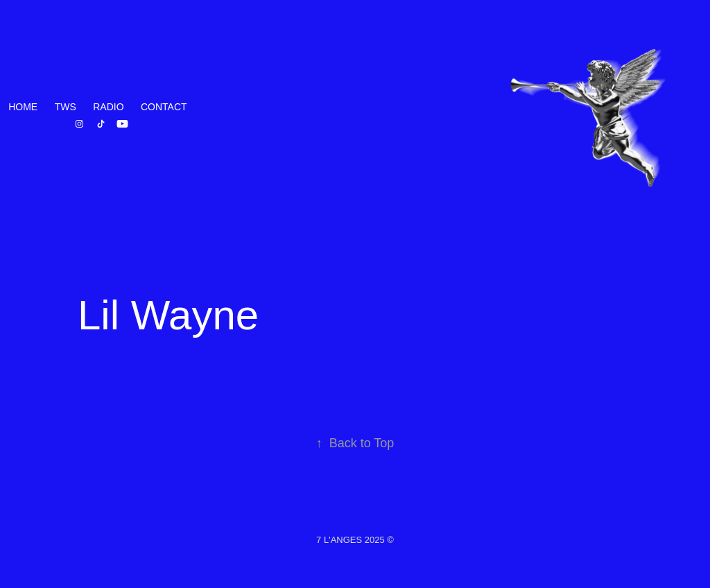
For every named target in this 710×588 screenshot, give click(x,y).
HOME (23, 107)
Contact (164, 107)
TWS (66, 107)
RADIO (108, 107)
